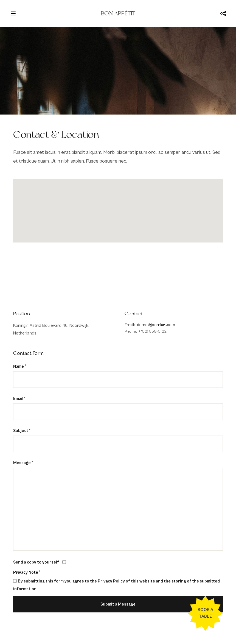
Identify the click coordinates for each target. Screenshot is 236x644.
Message (23, 463)
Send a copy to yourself (36, 562)
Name (20, 366)
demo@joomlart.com (156, 325)
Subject (22, 431)
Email (19, 399)
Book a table (205, 613)
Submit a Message (118, 604)
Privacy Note (26, 572)
